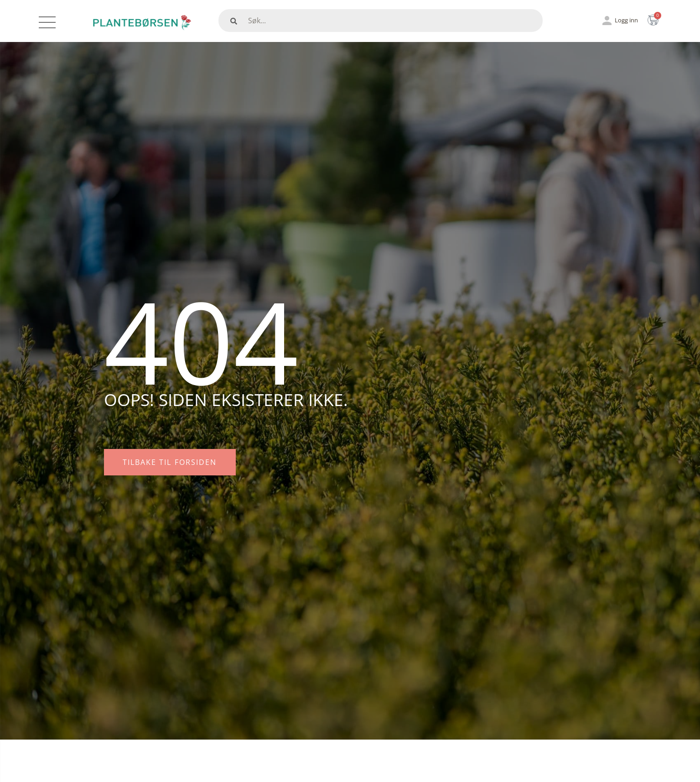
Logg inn (626, 20)
